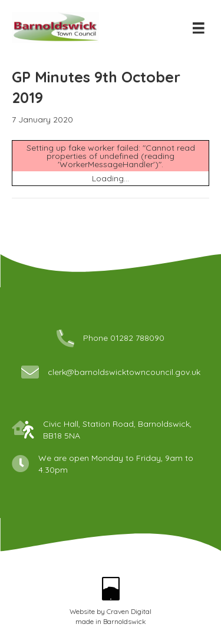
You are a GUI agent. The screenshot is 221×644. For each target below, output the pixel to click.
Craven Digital (129, 611)
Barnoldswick (125, 621)
